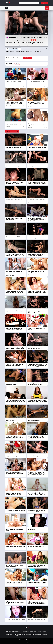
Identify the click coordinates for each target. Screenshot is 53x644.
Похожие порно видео (12, 131)
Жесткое (23, 52)
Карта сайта (22, 640)
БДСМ (28, 52)
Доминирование (26, 54)
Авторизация (43, 3)
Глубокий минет (11, 54)
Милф (32, 52)
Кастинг (40, 52)
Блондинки (12, 52)
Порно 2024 (18, 54)
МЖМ (35, 52)
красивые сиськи (34, 54)
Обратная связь (30, 640)
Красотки (18, 52)
